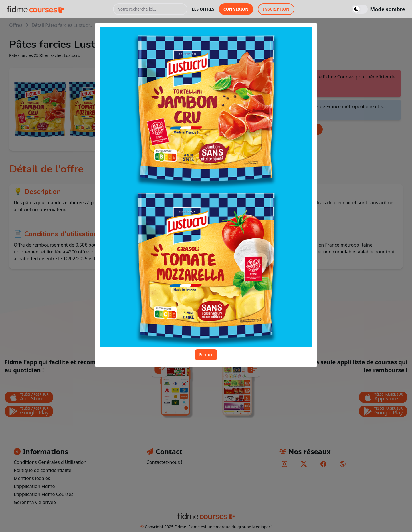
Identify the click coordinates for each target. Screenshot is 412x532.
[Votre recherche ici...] (150, 9)
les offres (203, 9)
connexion (236, 9)
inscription (276, 9)
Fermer (206, 355)
